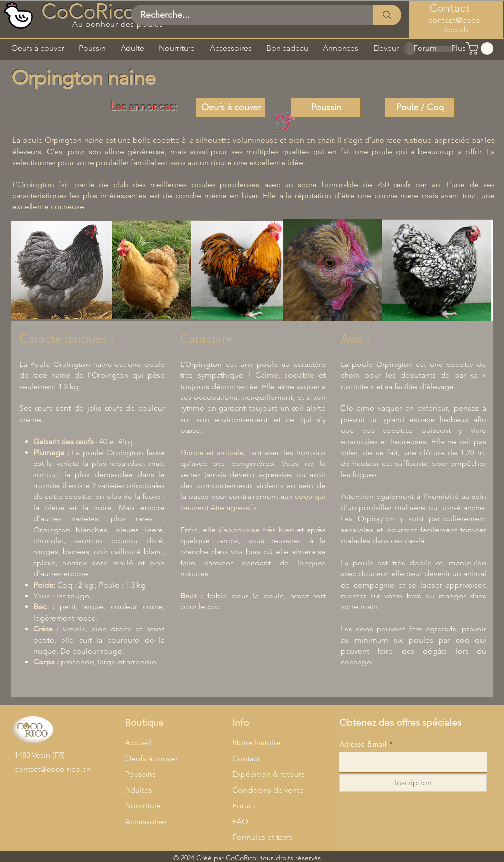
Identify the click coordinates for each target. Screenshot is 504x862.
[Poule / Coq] (420, 107)
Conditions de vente (268, 790)
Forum (244, 806)
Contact (246, 758)
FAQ (240, 821)
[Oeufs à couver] (231, 107)
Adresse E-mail (363, 744)
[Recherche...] (246, 15)
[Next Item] (476, 270)
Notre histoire (256, 743)
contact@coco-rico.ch (456, 25)
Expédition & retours (268, 774)
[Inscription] (413, 783)
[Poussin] (326, 107)
